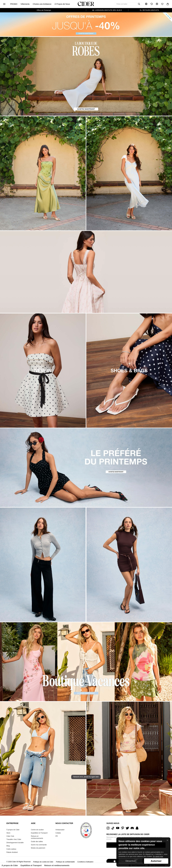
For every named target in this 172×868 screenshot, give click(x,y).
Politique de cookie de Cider (43, 862)
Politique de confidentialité (65, 862)
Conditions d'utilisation (85, 862)
